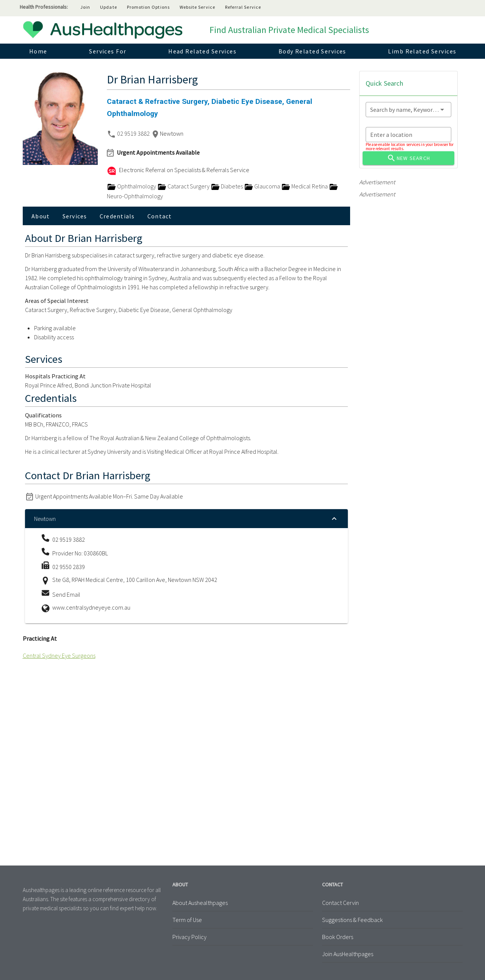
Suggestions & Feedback (352, 920)
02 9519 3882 (134, 133)
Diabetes (227, 186)
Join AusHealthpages (348, 954)
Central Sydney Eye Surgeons (59, 655)
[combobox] (408, 110)
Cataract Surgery (184, 186)
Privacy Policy (189, 937)
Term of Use (187, 920)
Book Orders (338, 937)
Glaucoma (263, 186)
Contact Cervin (340, 903)
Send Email (66, 594)
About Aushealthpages (200, 903)
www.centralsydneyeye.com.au (91, 607)
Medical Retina (305, 186)
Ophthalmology (132, 186)
